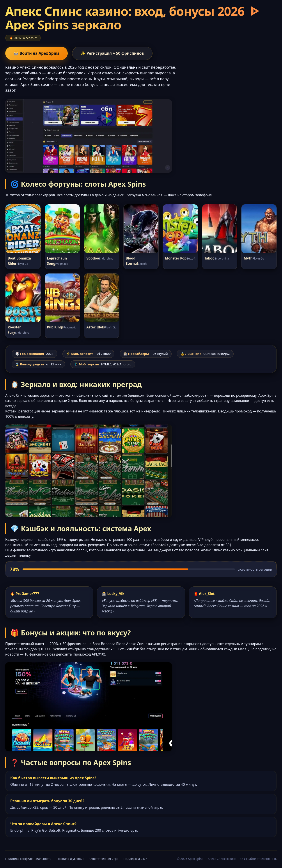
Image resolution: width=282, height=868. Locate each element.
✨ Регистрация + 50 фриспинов (112, 53)
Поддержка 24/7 (135, 859)
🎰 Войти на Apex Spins (36, 53)
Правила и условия (70, 859)
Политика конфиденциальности (28, 859)
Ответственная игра (104, 859)
